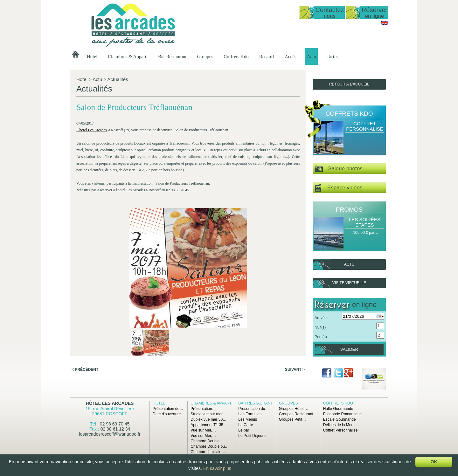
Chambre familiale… (208, 452)
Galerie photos (339, 169)
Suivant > (295, 284)
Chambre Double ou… (209, 446)
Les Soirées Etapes (365, 222)
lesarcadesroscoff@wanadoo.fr (110, 434)
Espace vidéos (338, 188)
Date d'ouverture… (169, 414)
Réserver (375, 13)
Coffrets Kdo (236, 57)
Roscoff (267, 57)
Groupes (205, 57)
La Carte (246, 425)
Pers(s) (321, 337)
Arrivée (321, 318)
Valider (349, 349)
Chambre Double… (207, 441)
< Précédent (85, 284)
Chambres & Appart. (128, 57)
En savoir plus (217, 468)
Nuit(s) (320, 327)
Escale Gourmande (340, 419)
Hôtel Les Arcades (110, 403)
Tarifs (332, 57)
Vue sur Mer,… (203, 430)
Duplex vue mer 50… (208, 419)
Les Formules (250, 414)
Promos (349, 210)
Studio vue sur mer (207, 414)
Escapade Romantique (342, 414)
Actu (312, 57)
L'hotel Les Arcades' (93, 139)
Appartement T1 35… (209, 425)
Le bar (244, 430)
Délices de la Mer (338, 425)
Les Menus (248, 419)
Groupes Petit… (292, 419)
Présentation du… (253, 409)
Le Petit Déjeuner (253, 436)
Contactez (330, 13)
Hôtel (92, 57)
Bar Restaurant (172, 57)
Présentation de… (168, 409)
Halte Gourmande (338, 409)
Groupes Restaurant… (298, 414)
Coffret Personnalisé (365, 126)
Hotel (82, 79)
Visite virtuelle (349, 283)
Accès (291, 57)
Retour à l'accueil (349, 84)
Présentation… (203, 409)
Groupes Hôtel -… (294, 409)
